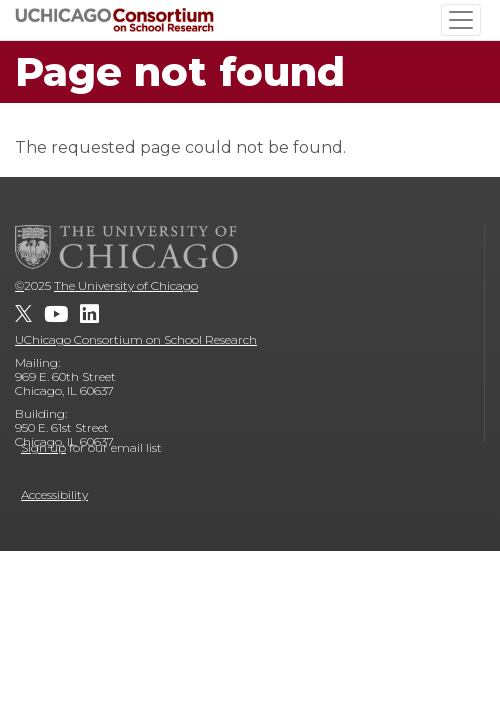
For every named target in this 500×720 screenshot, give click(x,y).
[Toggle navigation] (461, 20)
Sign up (43, 447)
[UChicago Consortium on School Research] (114, 19)
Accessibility (54, 494)
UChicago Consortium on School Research (136, 339)
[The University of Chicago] (127, 247)
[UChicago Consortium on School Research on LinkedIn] (89, 314)
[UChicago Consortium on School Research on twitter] (23, 314)
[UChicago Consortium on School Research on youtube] (56, 314)
